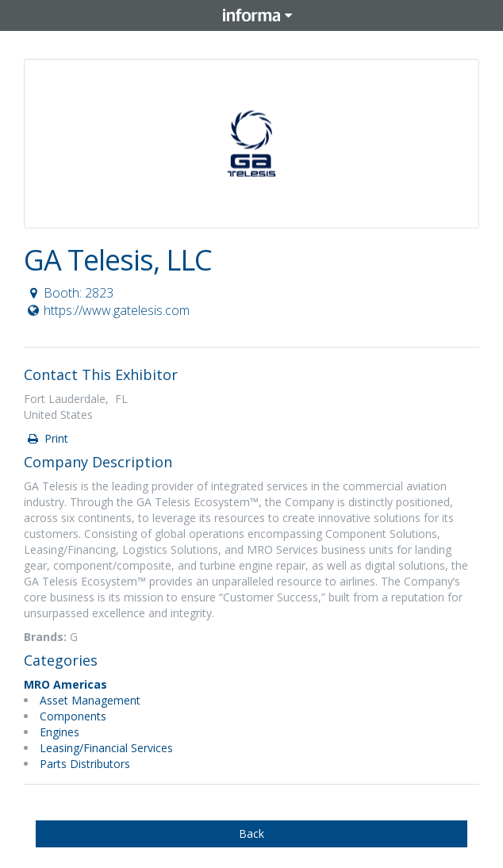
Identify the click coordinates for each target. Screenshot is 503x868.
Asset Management (90, 700)
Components (73, 716)
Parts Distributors (85, 764)
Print (47, 438)
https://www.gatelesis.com (108, 310)
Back (251, 833)
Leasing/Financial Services (106, 748)
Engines (60, 732)
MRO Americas (65, 684)
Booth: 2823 (69, 293)
